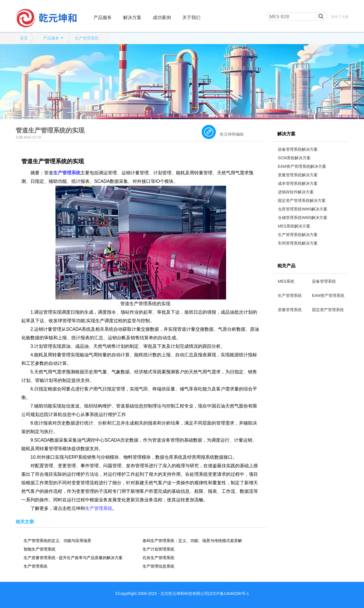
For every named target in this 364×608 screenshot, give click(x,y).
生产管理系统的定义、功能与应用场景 (57, 541)
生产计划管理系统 (158, 549)
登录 (334, 17)
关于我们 (191, 17)
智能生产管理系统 (40, 549)
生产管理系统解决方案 (298, 235)
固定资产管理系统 (328, 310)
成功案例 (162, 17)
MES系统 (286, 281)
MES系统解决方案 (294, 226)
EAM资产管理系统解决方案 (302, 166)
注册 (345, 17)
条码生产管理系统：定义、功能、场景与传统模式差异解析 (192, 541)
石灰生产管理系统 (158, 558)
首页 (24, 38)
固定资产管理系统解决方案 (302, 200)
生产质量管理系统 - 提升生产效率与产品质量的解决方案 (73, 558)
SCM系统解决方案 (294, 158)
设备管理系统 (324, 281)
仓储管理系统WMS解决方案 (303, 218)
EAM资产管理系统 (328, 295)
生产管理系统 (87, 38)
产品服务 (103, 17)
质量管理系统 (290, 310)
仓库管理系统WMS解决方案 (303, 209)
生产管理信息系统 (158, 566)
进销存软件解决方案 (296, 192)
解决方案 (132, 17)
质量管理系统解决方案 (298, 175)
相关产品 (286, 266)
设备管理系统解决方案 (298, 149)
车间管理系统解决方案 (298, 243)
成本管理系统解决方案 (298, 183)
